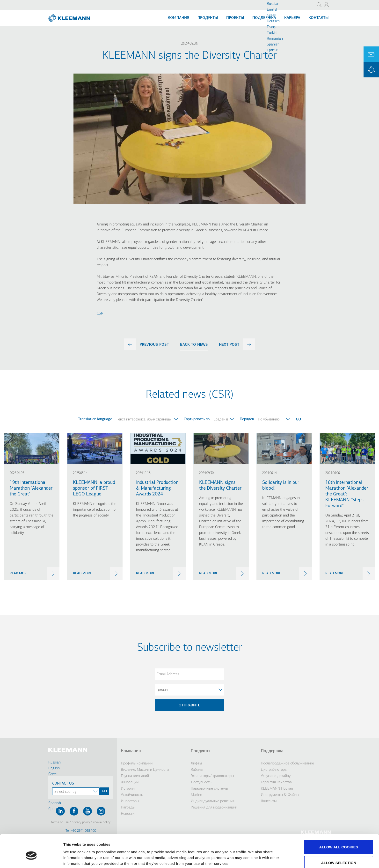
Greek (271, 15)
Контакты (319, 18)
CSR (100, 314)
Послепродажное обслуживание (287, 763)
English (273, 10)
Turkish (273, 33)
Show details (254, 856)
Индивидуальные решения (213, 801)
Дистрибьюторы (274, 770)
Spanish (273, 45)
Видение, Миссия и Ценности (145, 770)
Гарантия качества (276, 782)
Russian (273, 4)
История (128, 789)
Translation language (95, 419)
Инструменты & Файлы (280, 795)
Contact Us (63, 784)
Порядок (247, 419)
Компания (179, 18)
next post (229, 345)
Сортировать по (197, 419)
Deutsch (273, 21)
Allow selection (339, 839)
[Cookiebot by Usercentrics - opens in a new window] (31, 859)
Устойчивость (132, 795)
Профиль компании (137, 763)
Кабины (197, 770)
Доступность (201, 782)
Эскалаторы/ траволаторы (212, 776)
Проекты (235, 18)
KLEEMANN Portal (371, 70)
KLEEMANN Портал (277, 789)
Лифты (196, 763)
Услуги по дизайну (276, 776)
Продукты (208, 18)
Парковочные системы (209, 789)
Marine (196, 795)
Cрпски (273, 50)
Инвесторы (130, 801)
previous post (154, 345)
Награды (128, 808)
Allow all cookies (339, 823)
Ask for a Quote (371, 54)
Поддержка (264, 18)
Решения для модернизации (214, 808)
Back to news (194, 345)
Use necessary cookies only (339, 855)
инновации (130, 782)
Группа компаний (135, 776)
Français (273, 27)
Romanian (275, 39)
